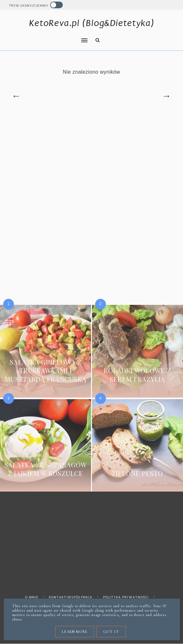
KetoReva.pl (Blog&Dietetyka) (91, 23)
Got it (111, 632)
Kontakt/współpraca (71, 597)
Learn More (75, 632)
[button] (46, 36)
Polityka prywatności (126, 597)
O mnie (32, 597)
